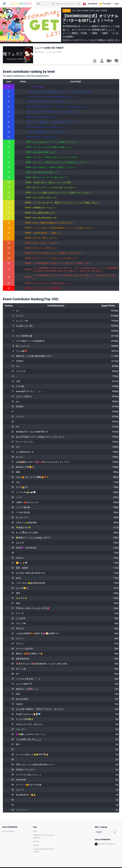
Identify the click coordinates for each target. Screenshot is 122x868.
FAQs (35, 831)
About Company (8, 831)
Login (116, 4)
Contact (36, 841)
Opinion (36, 845)
